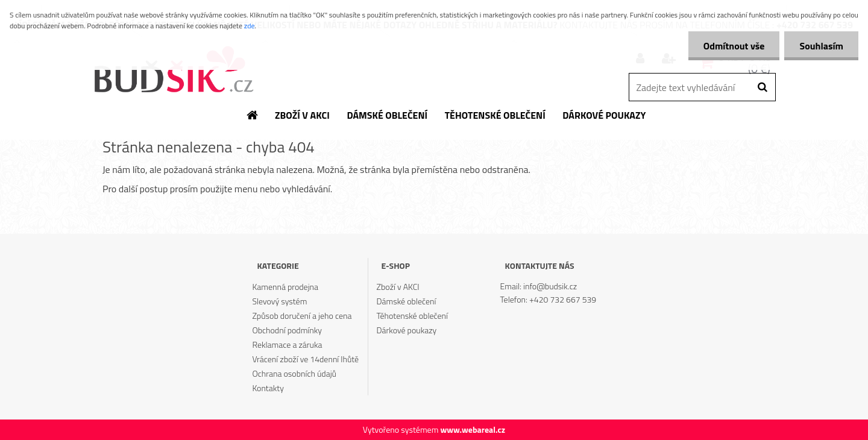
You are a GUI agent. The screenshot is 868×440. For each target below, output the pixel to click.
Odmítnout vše (734, 46)
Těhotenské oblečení (412, 316)
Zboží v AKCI (398, 287)
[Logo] (173, 71)
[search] (762, 87)
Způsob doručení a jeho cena (302, 316)
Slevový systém (279, 301)
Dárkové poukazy (407, 330)
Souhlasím (821, 46)
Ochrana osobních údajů (294, 373)
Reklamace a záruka (287, 344)
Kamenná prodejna (285, 287)
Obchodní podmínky (287, 330)
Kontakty (268, 388)
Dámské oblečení (407, 301)
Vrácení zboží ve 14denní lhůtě (305, 359)
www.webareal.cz (473, 429)
